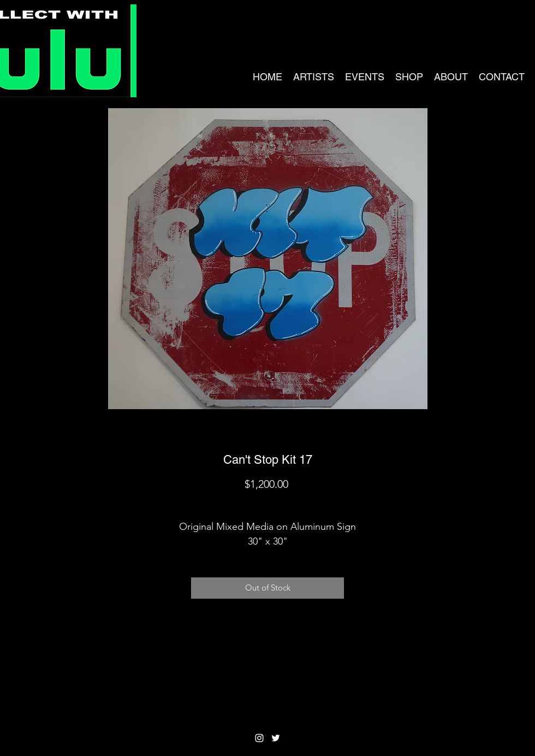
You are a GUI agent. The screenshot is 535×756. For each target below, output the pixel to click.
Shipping (268, 503)
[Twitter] (276, 738)
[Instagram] (259, 738)
